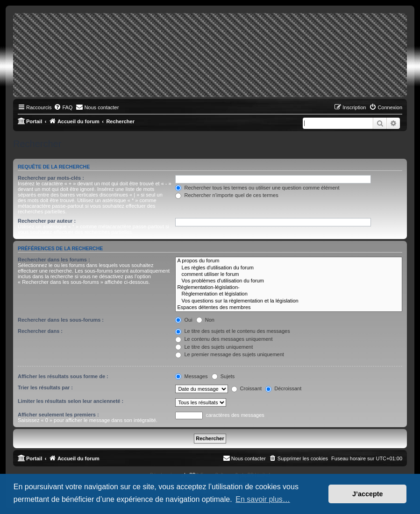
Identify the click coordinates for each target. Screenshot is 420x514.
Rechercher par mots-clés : (51, 178)
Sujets (223, 376)
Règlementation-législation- (289, 288)
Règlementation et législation (289, 294)
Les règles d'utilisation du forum (289, 268)
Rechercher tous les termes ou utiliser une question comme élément (257, 188)
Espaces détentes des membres (289, 308)
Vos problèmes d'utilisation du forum (289, 281)
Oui (184, 320)
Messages (191, 376)
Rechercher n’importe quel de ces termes (227, 195)
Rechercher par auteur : (47, 221)
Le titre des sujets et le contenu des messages (232, 331)
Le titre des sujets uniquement (214, 347)
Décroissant (283, 388)
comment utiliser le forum (289, 275)
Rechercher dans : (40, 331)
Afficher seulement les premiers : (58, 415)
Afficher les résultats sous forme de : (63, 376)
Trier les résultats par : (45, 387)
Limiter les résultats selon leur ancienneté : (71, 401)
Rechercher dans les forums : (54, 260)
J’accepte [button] (368, 494)
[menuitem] (63, 107)
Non (205, 320)
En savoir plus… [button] (263, 499)
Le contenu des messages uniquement (224, 339)
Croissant (247, 388)
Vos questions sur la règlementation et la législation (289, 301)
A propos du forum (289, 261)
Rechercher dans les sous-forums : (61, 320)
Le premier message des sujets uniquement (229, 354)
